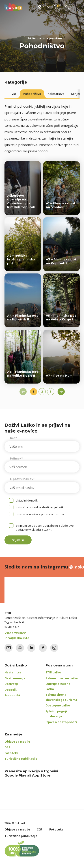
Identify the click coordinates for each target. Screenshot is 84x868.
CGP (7, 747)
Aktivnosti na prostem (45, 38)
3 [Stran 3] (51, 391)
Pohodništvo (32, 94)
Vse (14, 94)
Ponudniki (12, 695)
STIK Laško (53, 672)
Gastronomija (15, 678)
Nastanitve (13, 672)
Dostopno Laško (58, 705)
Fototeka (12, 753)
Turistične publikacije (21, 759)
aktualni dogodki (27, 500)
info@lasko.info (17, 638)
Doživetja (12, 684)
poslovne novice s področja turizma (40, 514)
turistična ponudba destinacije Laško (41, 507)
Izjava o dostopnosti (61, 722)
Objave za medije (17, 741)
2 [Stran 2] (42, 391)
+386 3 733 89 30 (15, 633)
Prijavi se (18, 540)
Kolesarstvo (56, 94)
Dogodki (11, 690)
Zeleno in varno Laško (62, 678)
